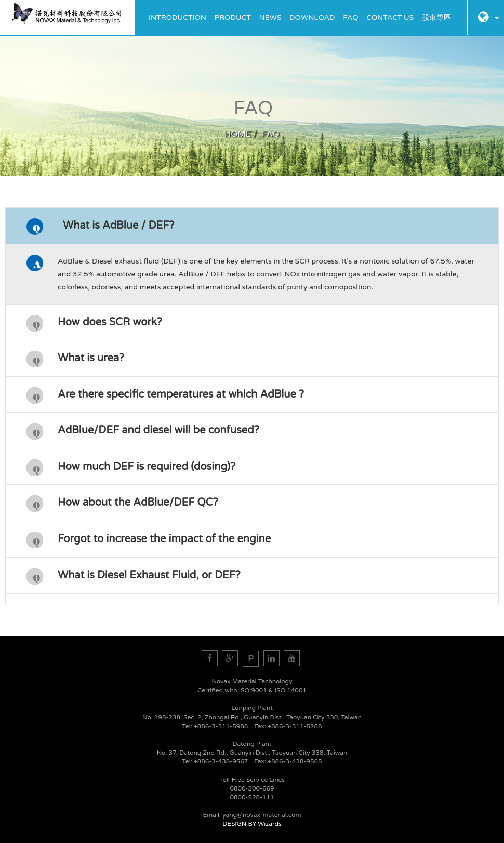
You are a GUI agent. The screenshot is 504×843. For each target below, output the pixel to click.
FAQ (350, 17)
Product (233, 17)
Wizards (269, 824)
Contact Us (390, 17)
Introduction (177, 17)
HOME (238, 134)
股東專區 (436, 17)
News (270, 17)
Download (312, 17)
